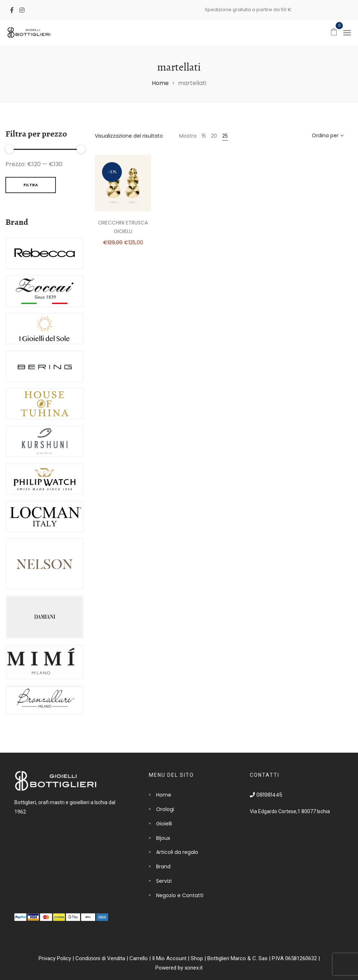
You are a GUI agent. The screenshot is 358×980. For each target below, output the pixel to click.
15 (204, 136)
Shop (197, 958)
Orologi (165, 809)
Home (160, 83)
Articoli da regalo (177, 852)
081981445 (266, 795)
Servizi (164, 881)
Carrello (139, 958)
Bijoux (163, 838)
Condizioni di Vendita (100, 958)
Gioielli (164, 824)
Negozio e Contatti (180, 895)
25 (225, 136)
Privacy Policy (55, 958)
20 (214, 136)
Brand (163, 867)
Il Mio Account (169, 958)
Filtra (31, 185)
